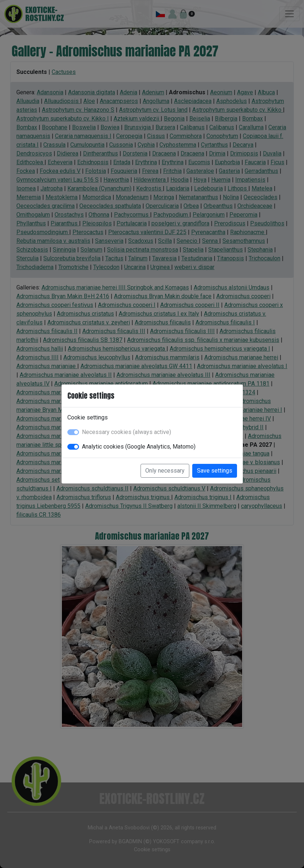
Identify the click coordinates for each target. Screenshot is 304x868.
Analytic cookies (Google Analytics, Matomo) (139, 447)
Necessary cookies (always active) (127, 432)
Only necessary (165, 471)
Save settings (215, 471)
